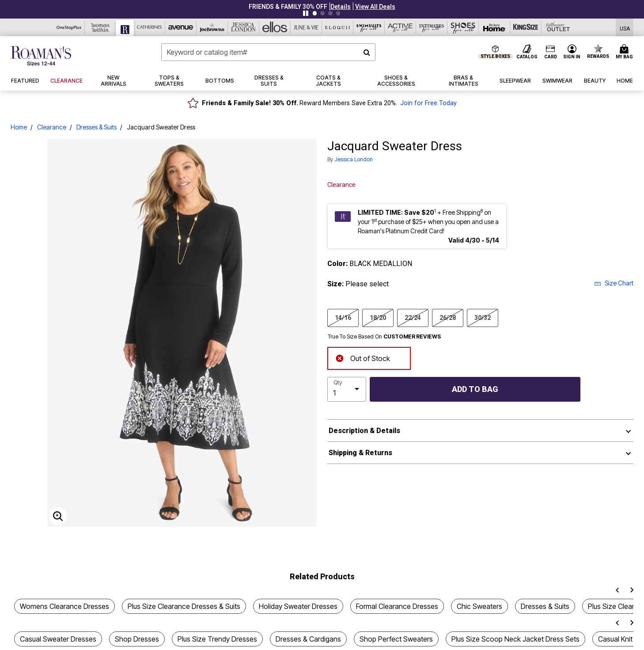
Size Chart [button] (614, 283)
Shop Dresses (137, 639)
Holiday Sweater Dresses (298, 606)
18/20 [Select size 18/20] (378, 317)
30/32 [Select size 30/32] (483, 317)
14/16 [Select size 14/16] (343, 317)
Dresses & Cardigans (308, 639)
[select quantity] (347, 389)
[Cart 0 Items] (626, 52)
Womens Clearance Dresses (64, 606)
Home (19, 127)
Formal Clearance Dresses (397, 606)
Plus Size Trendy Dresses (217, 639)
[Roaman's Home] (41, 56)
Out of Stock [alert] (363, 358)
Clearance (52, 127)
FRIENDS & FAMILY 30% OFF (288, 7)
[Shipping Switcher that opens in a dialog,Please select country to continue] (625, 28)
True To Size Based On (384, 337)
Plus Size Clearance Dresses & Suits (184, 606)
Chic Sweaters (479, 606)
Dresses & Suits (97, 127)
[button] (341, 7)
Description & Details (364, 431)
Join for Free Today (428, 103)
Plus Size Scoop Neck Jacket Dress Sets (515, 639)
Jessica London (354, 159)
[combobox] (269, 52)
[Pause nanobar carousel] (306, 13)
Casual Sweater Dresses (58, 639)
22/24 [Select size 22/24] (413, 317)
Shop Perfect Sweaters (396, 639)
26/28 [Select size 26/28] (448, 317)
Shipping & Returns (360, 453)
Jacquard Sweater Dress (161, 127)
